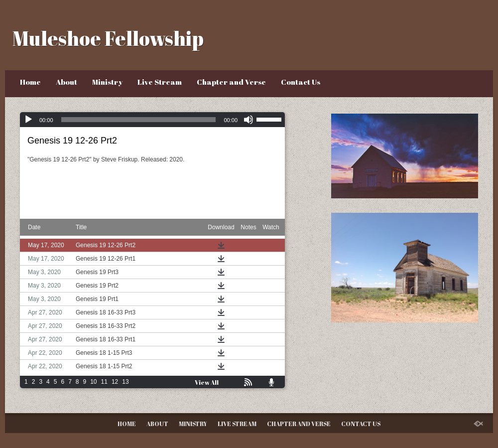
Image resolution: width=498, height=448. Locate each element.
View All (207, 382)
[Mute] (249, 120)
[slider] (139, 120)
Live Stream (160, 82)
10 (93, 382)
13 (125, 382)
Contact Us (301, 82)
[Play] (28, 120)
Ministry (107, 82)
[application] (152, 120)
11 (104, 382)
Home (30, 82)
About (66, 82)
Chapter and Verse (231, 82)
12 (115, 382)
